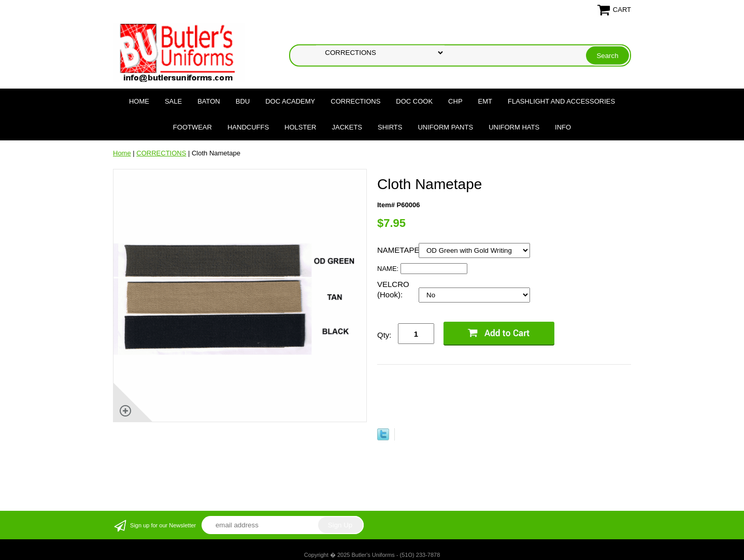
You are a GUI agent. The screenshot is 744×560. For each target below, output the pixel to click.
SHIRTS (390, 127)
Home (139, 101)
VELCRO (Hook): (393, 289)
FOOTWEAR (192, 127)
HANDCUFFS (248, 127)
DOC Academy (290, 101)
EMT (485, 101)
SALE (173, 101)
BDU (243, 101)
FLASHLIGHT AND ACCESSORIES (561, 101)
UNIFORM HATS (514, 127)
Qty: (384, 335)
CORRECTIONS (355, 101)
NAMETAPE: (398, 250)
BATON (209, 101)
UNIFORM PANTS (445, 127)
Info (563, 127)
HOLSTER (300, 127)
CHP (455, 101)
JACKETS (347, 127)
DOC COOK (414, 101)
